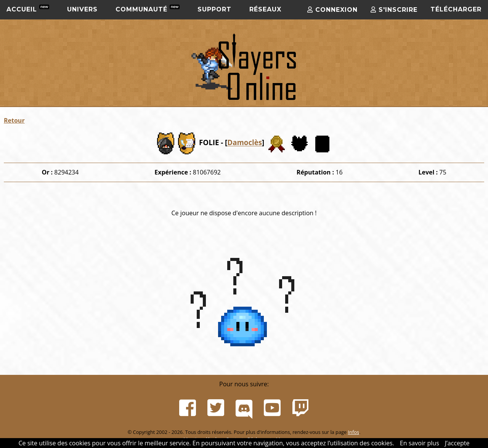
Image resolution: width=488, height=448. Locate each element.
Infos (353, 432)
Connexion (332, 10)
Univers (82, 9)
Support (214, 9)
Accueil (28, 9)
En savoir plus (420, 443)
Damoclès (245, 143)
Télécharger (456, 9)
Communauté (148, 9)
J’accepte (457, 443)
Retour (14, 120)
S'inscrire (394, 10)
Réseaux (265, 9)
